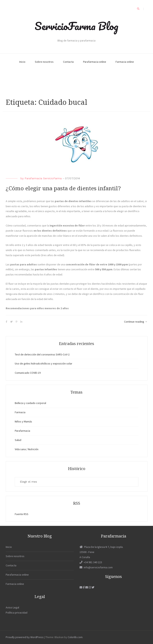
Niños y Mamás (23, 421)
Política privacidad (17, 613)
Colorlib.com (75, 637)
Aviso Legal (12, 607)
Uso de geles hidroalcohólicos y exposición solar (44, 363)
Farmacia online (125, 62)
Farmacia (20, 412)
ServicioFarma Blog (76, 26)
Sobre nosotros (44, 62)
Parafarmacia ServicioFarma (43, 178)
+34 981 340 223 (91, 562)
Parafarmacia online (95, 62)
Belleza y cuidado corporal (30, 403)
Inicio (22, 62)
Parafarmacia (22, 431)
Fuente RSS (22, 514)
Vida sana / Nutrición (27, 449)
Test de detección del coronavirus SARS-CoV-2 (42, 354)
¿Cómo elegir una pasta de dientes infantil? (63, 188)
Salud (18, 440)
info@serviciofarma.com (96, 567)
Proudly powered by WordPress (25, 637)
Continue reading (136, 322)
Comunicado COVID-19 (28, 373)
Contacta (68, 62)
